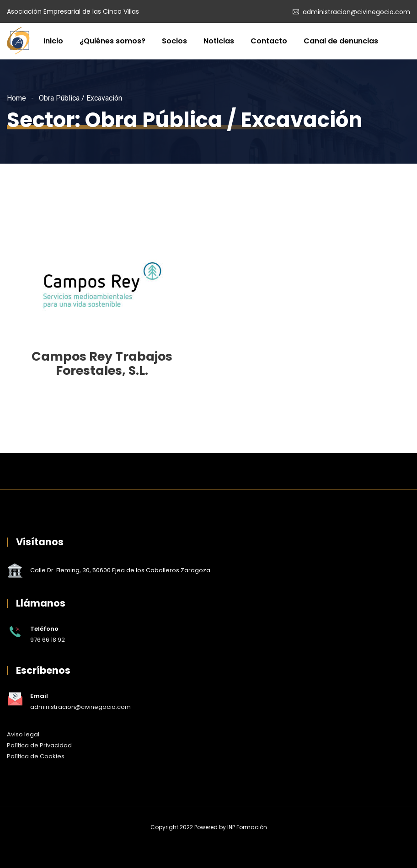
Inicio (53, 41)
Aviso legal (23, 734)
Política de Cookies (36, 756)
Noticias (219, 41)
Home (16, 98)
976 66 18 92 (48, 640)
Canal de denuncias (341, 41)
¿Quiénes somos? (112, 41)
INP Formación (247, 827)
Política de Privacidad (39, 745)
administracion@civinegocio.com (356, 12)
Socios (174, 41)
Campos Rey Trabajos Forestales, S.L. (102, 363)
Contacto (269, 41)
